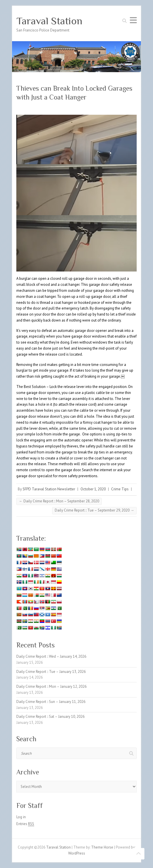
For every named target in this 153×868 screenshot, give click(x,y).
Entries (25, 824)
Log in (21, 817)
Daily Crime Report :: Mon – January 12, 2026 (51, 686)
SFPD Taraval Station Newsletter (49, 489)
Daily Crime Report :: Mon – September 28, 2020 (59, 501)
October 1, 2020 (93, 489)
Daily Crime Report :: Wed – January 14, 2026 (51, 656)
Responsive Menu (133, 20)
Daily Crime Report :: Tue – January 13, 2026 (51, 672)
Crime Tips (120, 489)
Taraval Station (49, 21)
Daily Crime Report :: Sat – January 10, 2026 (50, 717)
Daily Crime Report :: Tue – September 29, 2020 (94, 510)
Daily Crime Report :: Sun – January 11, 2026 (51, 702)
